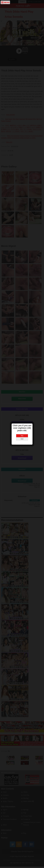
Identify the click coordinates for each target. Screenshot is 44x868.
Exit (22, 439)
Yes (22, 436)
